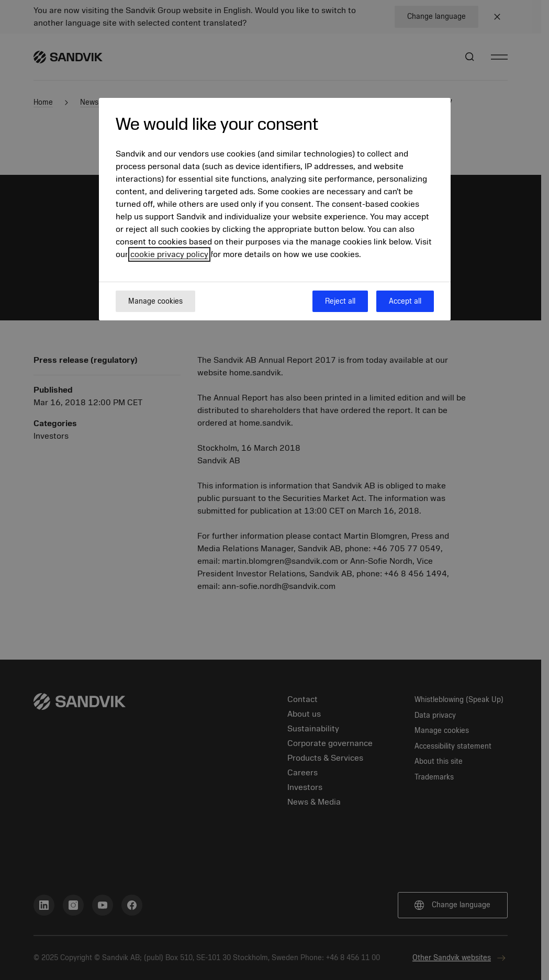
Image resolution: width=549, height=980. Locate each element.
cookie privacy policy (169, 254)
